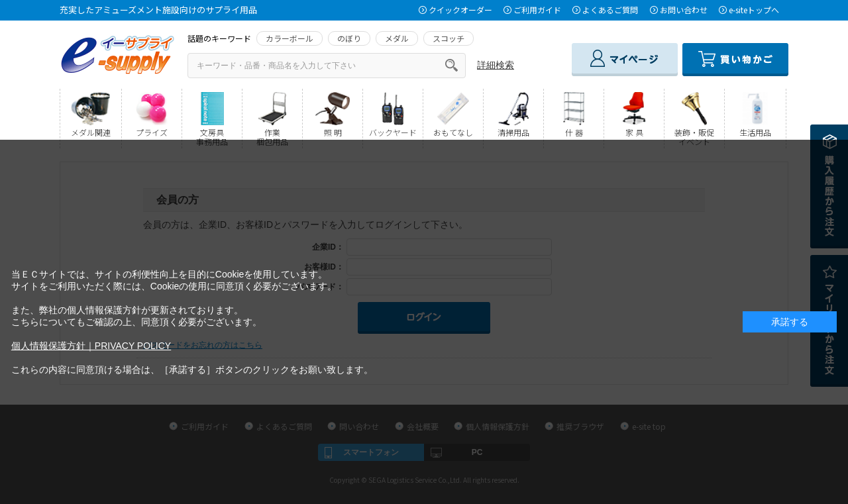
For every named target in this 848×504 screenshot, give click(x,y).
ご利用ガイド (537, 10)
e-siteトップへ (754, 10)
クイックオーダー (460, 10)
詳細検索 (496, 65)
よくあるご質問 (610, 10)
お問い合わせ (684, 10)
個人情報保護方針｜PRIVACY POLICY (91, 346)
